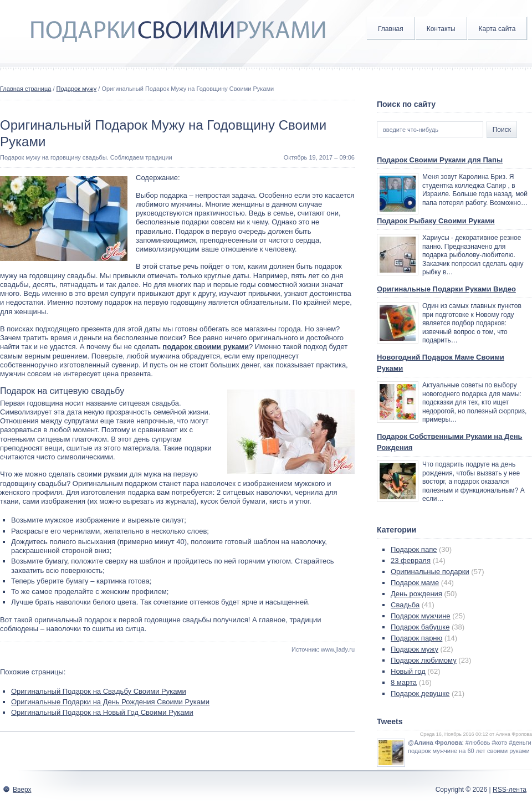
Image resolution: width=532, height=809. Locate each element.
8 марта (404, 682)
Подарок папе (414, 549)
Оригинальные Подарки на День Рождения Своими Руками (110, 702)
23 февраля (411, 560)
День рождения (416, 594)
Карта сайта (497, 29)
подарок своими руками (206, 347)
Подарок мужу (77, 89)
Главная (391, 29)
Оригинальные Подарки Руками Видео (446, 289)
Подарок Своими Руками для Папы (440, 160)
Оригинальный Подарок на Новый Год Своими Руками (102, 712)
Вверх (22, 790)
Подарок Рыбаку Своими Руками (436, 221)
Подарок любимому (424, 660)
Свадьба (405, 605)
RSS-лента (510, 790)
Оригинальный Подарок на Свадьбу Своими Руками (99, 691)
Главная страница (25, 89)
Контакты (441, 29)
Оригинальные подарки (430, 572)
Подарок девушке (420, 693)
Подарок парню (416, 638)
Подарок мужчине (421, 616)
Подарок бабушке (420, 627)
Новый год (408, 671)
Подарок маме (415, 583)
